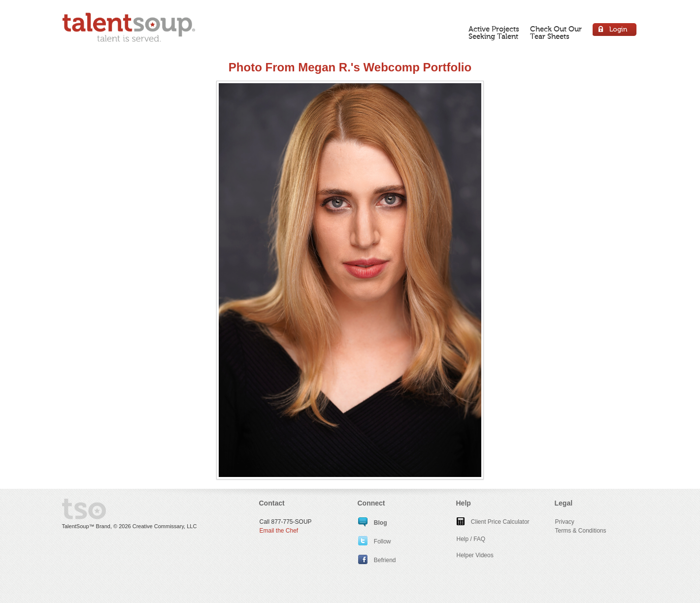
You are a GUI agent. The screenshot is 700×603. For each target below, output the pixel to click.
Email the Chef (279, 531)
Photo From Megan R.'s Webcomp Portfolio (350, 67)
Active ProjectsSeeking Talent (494, 33)
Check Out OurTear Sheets (556, 33)
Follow (375, 541)
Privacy (565, 522)
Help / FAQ (471, 539)
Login (615, 31)
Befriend (377, 560)
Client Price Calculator (493, 522)
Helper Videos (475, 555)
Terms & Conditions (581, 531)
